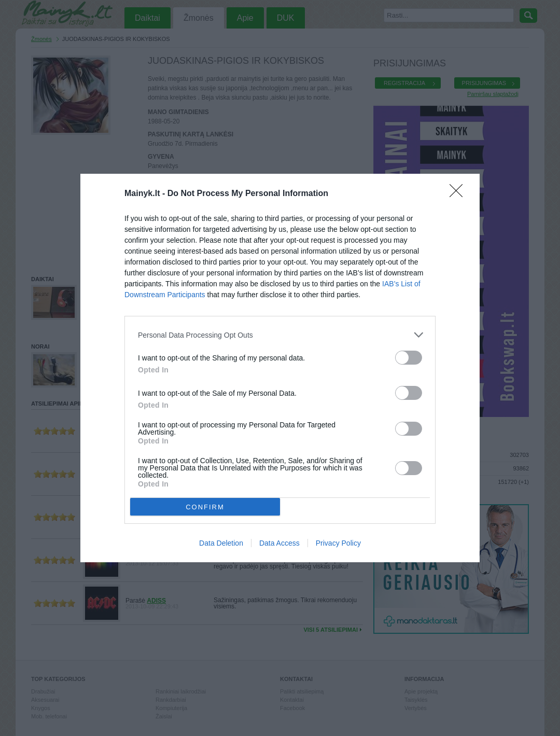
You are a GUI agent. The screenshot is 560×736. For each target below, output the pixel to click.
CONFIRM (205, 507)
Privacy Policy (338, 543)
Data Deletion (221, 543)
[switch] (409, 358)
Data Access (279, 543)
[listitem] (280, 335)
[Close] (459, 194)
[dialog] (280, 368)
